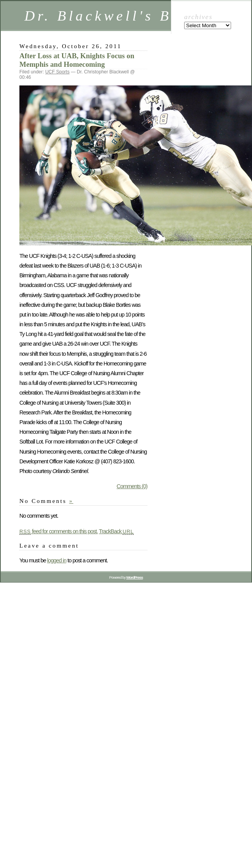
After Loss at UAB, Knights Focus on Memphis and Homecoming (77, 60)
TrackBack (116, 531)
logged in (56, 560)
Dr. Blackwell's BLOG (117, 16)
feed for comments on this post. (59, 531)
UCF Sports (58, 72)
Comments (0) (132, 486)
